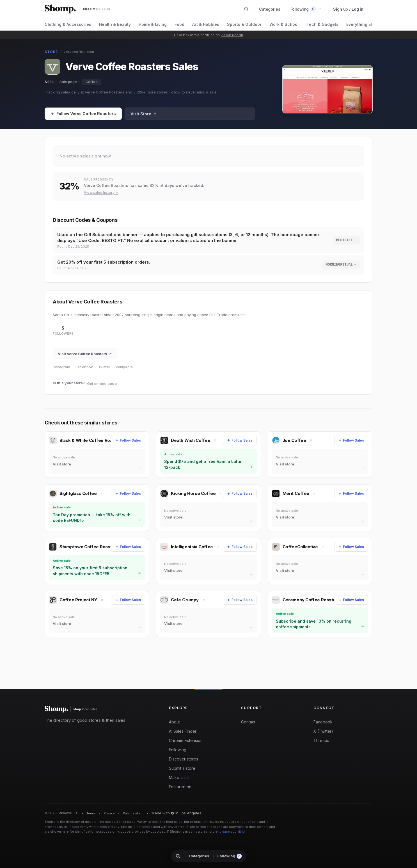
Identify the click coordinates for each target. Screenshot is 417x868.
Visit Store (143, 114)
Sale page (68, 82)
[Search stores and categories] (246, 9)
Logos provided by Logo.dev (143, 832)
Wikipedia (124, 369)
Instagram (61, 369)
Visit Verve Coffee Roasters (85, 356)
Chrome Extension (186, 740)
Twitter (104, 369)
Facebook (84, 369)
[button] (306, 9)
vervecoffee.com (79, 52)
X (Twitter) (323, 731)
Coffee (92, 82)
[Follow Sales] (83, 114)
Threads (321, 740)
